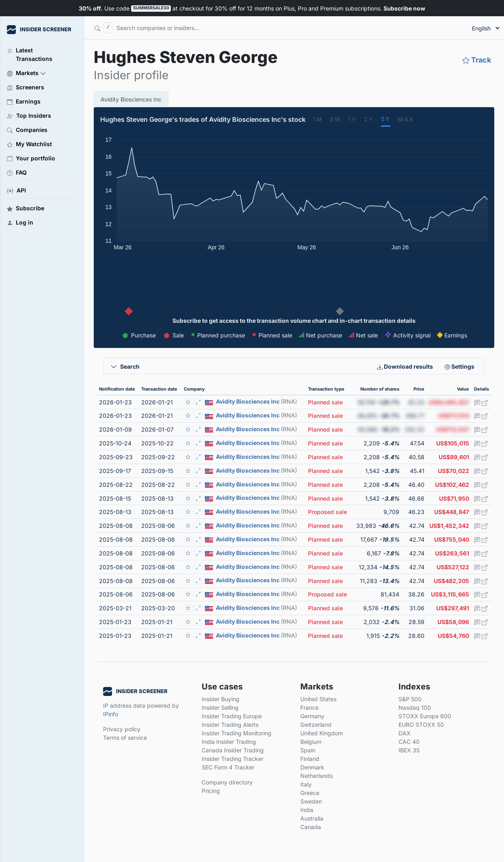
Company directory (227, 782)
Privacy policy (122, 729)
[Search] (195, 28)
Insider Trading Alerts (230, 725)
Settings (459, 366)
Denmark (312, 767)
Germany (312, 716)
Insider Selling (220, 708)
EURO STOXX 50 (421, 725)
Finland (310, 759)
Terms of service (125, 738)
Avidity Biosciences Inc (131, 99)
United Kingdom (322, 733)
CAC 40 (409, 742)
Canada (311, 827)
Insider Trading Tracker (233, 759)
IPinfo (111, 714)
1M (318, 119)
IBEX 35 (409, 750)
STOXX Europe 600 (425, 716)
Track (477, 60)
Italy (306, 784)
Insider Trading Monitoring (237, 733)
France (309, 708)
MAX (406, 119)
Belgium (311, 742)
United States (318, 699)
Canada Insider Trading (233, 750)
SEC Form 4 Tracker (228, 767)
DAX (405, 733)
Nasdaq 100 (415, 708)
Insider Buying (221, 699)
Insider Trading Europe (232, 716)
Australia (312, 818)
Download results (405, 366)
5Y (386, 119)
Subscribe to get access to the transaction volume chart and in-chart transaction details (294, 321)
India (307, 810)
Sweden (311, 801)
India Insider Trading (229, 742)
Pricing (211, 791)
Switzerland (316, 725)
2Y (369, 119)
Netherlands (317, 776)
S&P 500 (410, 699)
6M (335, 119)
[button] (39, 72)
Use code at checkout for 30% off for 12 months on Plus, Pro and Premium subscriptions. (252, 8)
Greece (310, 793)
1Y (352, 119)
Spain (308, 750)
